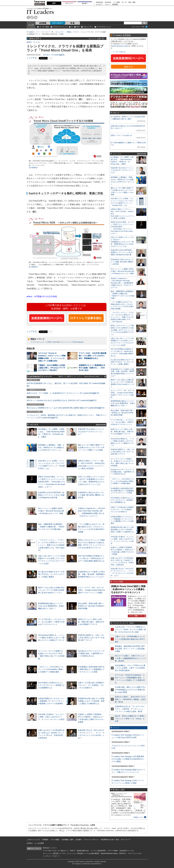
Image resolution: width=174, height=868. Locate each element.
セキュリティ (88, 27)
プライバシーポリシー (91, 840)
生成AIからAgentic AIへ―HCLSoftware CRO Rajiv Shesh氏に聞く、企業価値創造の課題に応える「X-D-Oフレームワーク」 (122, 283)
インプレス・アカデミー (51, 856)
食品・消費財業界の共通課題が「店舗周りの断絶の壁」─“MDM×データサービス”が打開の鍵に (51, 527)
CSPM (49, 342)
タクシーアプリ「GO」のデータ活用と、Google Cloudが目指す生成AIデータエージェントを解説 (91, 590)
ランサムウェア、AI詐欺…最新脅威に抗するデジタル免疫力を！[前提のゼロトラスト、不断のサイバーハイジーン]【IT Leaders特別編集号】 (67, 416)
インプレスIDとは (119, 52)
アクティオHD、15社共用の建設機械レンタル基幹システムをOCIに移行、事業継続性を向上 (93, 356)
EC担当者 (108, 2)
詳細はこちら (139, 817)
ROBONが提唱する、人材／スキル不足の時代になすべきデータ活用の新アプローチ (91, 638)
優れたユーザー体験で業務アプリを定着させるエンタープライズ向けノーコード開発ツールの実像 (91, 447)
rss (36, 17)
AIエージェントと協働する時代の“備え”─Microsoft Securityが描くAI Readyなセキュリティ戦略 (51, 511)
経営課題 (43, 23)
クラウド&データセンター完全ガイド (56, 851)
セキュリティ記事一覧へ (97, 39)
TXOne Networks (78, 342)
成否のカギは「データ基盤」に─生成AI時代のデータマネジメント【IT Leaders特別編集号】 (63, 393)
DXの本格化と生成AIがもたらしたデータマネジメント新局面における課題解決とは (51, 685)
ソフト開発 (116, 2)
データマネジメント (104, 27)
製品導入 (85, 3)
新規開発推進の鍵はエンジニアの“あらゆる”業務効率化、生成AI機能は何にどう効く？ (51, 606)
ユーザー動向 (44, 27)
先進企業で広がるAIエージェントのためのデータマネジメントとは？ (91, 432)
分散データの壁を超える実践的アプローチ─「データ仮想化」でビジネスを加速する (91, 685)
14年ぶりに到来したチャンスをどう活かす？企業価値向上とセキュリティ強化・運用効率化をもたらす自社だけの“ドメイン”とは (122, 242)
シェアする (32, 58)
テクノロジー (58, 23)
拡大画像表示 (33, 168)
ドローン (108, 4)
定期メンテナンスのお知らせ (121, 135)
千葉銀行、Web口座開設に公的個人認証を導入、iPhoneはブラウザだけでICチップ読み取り (52, 368)
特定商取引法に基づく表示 (110, 840)
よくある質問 (39, 843)
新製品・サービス (73, 32)
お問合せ (30, 843)
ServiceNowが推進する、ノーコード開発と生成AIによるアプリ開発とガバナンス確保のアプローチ (51, 638)
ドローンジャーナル (135, 853)
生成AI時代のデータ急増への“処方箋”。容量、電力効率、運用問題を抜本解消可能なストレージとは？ (92, 574)
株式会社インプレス (50, 848)
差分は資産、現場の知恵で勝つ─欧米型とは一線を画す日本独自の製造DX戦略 (91, 606)
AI (72, 27)
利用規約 (45, 840)
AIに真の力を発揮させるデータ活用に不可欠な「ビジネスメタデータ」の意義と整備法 (51, 574)
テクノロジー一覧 (47, 32)
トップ (31, 25)
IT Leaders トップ (33, 32)
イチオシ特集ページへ (137, 616)
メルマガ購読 (55, 840)
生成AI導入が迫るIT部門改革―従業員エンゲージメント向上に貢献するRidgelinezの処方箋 (51, 495)
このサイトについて (33, 840)
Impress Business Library (120, 46)
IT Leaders (40, 12)
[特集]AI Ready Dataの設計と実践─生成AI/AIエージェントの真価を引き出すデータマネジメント (128, 589)
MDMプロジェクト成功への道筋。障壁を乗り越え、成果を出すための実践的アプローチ (91, 622)
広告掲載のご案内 (68, 840)
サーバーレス (66, 342)
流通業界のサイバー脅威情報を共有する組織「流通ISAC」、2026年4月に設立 (92, 368)
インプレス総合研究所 (98, 851)
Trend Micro (56, 342)
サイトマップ (126, 840)
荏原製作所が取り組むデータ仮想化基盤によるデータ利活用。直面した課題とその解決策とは (91, 701)
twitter (28, 17)
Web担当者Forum (83, 851)
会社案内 (79, 840)
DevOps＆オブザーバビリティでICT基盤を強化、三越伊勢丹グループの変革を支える (91, 653)
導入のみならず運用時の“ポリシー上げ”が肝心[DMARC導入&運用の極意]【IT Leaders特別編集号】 (66, 408)
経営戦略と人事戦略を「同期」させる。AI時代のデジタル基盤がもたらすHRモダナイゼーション (51, 447)
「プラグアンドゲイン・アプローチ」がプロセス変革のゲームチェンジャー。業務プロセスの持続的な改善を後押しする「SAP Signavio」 (51, 545)
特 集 (72, 23)
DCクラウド (69, 3)
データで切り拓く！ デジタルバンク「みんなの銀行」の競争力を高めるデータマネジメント (52, 622)
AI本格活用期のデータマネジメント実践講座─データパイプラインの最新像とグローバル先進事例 (51, 701)
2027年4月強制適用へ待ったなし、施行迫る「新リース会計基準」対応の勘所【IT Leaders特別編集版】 (66, 385)
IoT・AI (124, 2)
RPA (78, 27)
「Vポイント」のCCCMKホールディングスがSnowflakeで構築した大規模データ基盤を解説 (51, 669)
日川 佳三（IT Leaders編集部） (54, 55)
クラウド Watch (113, 851)
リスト (50, 58)
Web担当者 (99, 2)
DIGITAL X (123, 853)
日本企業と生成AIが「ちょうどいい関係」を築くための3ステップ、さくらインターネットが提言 (51, 717)
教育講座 (115, 4)
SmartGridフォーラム (127, 851)
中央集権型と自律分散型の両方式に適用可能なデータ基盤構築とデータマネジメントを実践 (91, 669)
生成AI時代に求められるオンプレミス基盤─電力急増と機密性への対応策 (91, 495)
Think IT (73, 851)
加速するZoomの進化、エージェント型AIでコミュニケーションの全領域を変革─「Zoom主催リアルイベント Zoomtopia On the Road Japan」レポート (52, 482)
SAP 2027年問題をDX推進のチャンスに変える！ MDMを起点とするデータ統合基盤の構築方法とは (91, 558)
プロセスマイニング (60, 27)
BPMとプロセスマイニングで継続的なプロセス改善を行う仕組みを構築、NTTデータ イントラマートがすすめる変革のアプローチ (122, 330)
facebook (32, 17)
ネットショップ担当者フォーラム (54, 853)
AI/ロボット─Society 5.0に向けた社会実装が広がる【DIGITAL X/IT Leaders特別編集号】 (62, 400)
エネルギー (99, 4)
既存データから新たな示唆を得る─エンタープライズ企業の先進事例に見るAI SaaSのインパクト (51, 590)
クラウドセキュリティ (38, 342)
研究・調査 (132, 2)
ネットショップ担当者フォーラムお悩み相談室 (83, 853)
